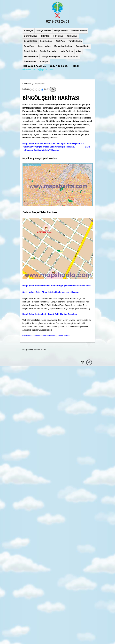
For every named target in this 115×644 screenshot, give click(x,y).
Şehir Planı (29, 46)
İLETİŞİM (44, 62)
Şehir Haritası (30, 41)
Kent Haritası (46, 41)
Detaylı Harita (30, 51)
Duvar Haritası (31, 36)
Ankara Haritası (71, 56)
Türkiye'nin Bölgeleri (51, 56)
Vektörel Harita (31, 56)
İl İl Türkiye (58, 36)
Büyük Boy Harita (48, 51)
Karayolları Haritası (63, 46)
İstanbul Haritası (79, 31)
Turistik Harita (75, 41)
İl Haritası (45, 36)
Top (82, 362)
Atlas (79, 51)
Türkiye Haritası (44, 31)
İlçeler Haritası (44, 46)
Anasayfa (28, 31)
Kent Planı (60, 41)
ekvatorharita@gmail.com (38, 69)
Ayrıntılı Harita (82, 46)
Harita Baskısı (66, 51)
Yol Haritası (72, 36)
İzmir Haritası (30, 62)
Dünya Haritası (61, 31)
